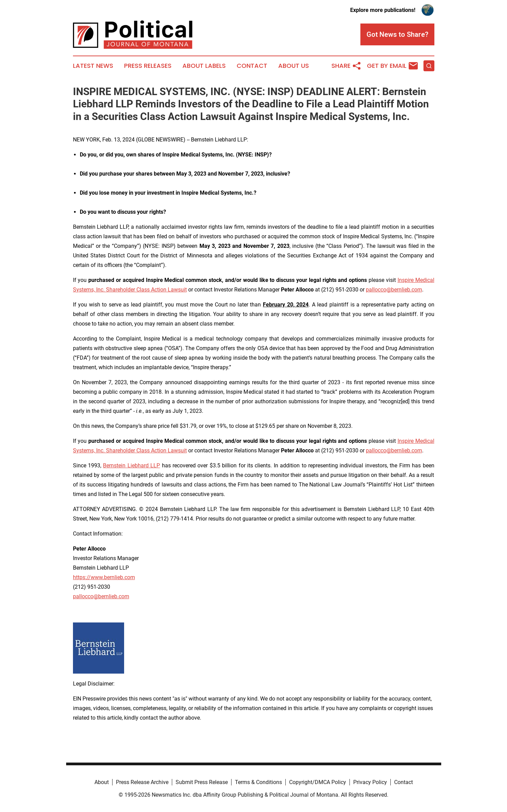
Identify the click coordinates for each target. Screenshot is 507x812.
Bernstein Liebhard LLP (131, 465)
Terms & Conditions (258, 782)
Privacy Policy (370, 782)
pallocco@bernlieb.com (394, 290)
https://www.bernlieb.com (104, 577)
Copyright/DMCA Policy (318, 782)
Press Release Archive (142, 782)
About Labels (204, 66)
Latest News (93, 66)
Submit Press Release (202, 782)
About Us (294, 66)
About (102, 782)
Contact (252, 66)
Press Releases (148, 66)
